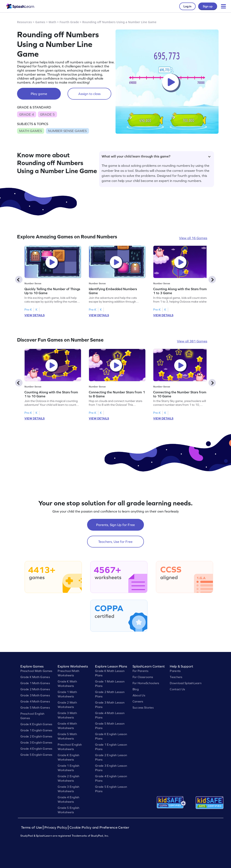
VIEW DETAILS (35, 315)
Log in (187, 6)
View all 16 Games (193, 238)
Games (40, 22)
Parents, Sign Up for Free (115, 525)
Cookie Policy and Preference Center (99, 827)
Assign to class (89, 94)
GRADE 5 (47, 114)
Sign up (208, 6)
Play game (39, 94)
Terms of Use (32, 827)
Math (52, 22)
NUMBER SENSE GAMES (67, 131)
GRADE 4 (27, 114)
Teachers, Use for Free (115, 542)
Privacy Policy (56, 827)
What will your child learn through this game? (156, 156)
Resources (25, 22)
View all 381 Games (192, 341)
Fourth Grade (69, 22)
